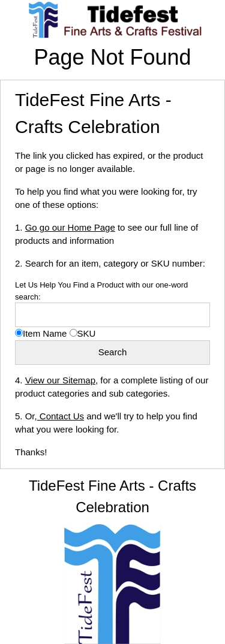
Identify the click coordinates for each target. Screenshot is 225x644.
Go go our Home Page (70, 227)
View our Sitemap (60, 380)
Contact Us (61, 416)
